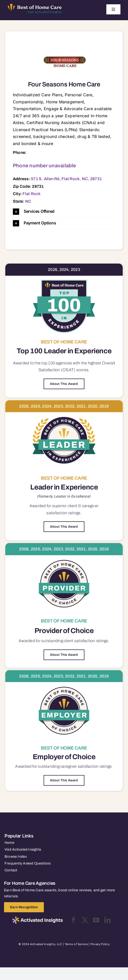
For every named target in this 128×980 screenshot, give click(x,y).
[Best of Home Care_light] (35, 6)
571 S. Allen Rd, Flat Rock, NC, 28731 (66, 179)
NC (28, 201)
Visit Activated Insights (44, 12)
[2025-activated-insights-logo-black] (38, 919)
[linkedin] (107, 920)
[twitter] (85, 920)
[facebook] (73, 920)
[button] (64, 212)
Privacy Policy (100, 944)
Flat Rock (31, 194)
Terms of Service (76, 944)
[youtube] (96, 920)
